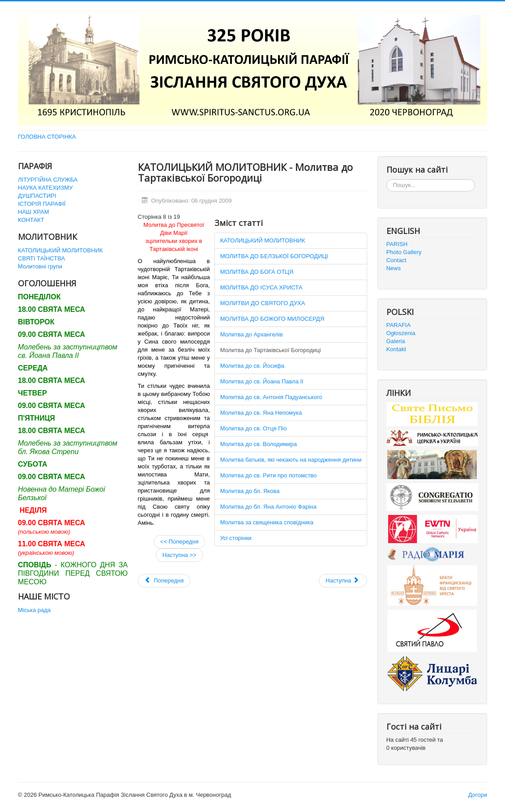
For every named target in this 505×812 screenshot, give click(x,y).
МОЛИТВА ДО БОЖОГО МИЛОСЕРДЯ (272, 319)
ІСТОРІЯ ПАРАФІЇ (42, 204)
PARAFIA (399, 325)
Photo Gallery (404, 252)
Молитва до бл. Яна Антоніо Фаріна (268, 507)
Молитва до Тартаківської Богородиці (271, 350)
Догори (478, 795)
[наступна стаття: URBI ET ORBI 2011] (343, 581)
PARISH (397, 244)
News (394, 268)
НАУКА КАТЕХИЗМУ (45, 188)
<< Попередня (180, 542)
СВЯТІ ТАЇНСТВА (41, 258)
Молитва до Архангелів (252, 334)
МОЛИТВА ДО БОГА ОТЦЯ (257, 272)
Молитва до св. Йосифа (252, 366)
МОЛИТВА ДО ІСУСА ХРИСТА (261, 287)
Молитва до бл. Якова (250, 491)
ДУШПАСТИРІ (37, 196)
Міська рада (34, 610)
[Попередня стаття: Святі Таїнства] (164, 581)
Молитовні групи (40, 266)
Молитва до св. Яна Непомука (261, 413)
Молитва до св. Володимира (259, 444)
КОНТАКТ (31, 220)
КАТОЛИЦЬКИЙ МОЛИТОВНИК (60, 250)
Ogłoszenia (401, 333)
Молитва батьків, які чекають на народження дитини (291, 460)
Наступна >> (180, 555)
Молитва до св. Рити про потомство (269, 475)
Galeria (396, 341)
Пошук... (387, 179)
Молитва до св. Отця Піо (254, 428)
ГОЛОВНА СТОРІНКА (47, 137)
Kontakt (396, 349)
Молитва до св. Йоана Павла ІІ (262, 381)
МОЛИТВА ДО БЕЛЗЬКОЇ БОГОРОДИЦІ (274, 256)
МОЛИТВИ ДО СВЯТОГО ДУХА (263, 303)
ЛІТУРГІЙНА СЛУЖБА (48, 180)
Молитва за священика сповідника (267, 522)
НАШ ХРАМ (34, 212)
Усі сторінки (236, 538)
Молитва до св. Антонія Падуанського (271, 397)
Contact (396, 260)
